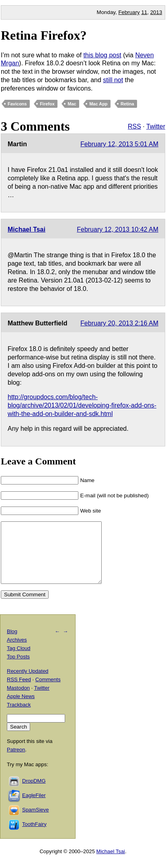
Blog (12, 643)
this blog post (102, 55)
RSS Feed (19, 691)
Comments (48, 691)
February (129, 12)
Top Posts (18, 669)
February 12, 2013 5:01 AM (119, 144)
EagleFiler (34, 807)
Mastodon (18, 700)
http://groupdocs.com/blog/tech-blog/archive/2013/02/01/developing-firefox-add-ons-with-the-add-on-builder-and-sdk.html (82, 405)
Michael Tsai (27, 229)
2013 (156, 12)
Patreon (16, 762)
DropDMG (34, 793)
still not (113, 80)
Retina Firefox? (44, 35)
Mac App (98, 104)
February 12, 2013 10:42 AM (118, 229)
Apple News (21, 708)
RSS (134, 126)
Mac (72, 104)
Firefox (47, 104)
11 (144, 12)
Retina (127, 104)
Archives (17, 652)
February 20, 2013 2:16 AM (119, 323)
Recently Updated (28, 683)
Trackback (19, 717)
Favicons (17, 104)
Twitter (156, 126)
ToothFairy (34, 836)
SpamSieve (35, 822)
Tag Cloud (19, 660)
